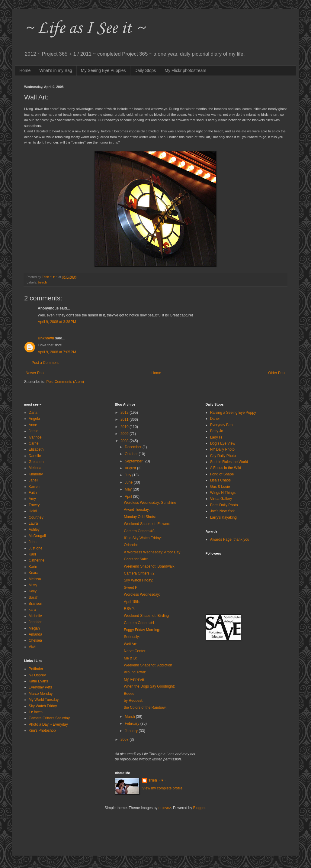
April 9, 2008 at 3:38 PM (57, 322)
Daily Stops (145, 70)
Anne (33, 425)
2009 (125, 434)
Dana (33, 413)
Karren (34, 487)
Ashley (34, 530)
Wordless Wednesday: (142, 594)
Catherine (37, 560)
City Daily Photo (223, 456)
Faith (33, 493)
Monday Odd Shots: (140, 517)
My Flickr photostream (185, 70)
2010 (125, 427)
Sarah (34, 598)
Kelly (33, 591)
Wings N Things (223, 493)
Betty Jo (217, 431)
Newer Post (35, 373)
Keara (34, 573)
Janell (33, 480)
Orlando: (131, 545)
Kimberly (36, 474)
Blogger (199, 808)
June (129, 482)
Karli (32, 554)
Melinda (35, 468)
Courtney (36, 517)
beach (42, 282)
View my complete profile (162, 788)
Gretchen (36, 462)
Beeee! (130, 694)
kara (32, 610)
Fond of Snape (222, 474)
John (33, 542)
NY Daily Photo (222, 449)
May (129, 489)
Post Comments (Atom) (65, 382)
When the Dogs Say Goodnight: (149, 686)
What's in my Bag (56, 70)
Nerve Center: (135, 651)
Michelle (35, 616)
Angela (34, 419)
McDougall (37, 536)
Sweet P (131, 588)
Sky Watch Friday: (138, 580)
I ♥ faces (36, 712)
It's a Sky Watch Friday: (143, 538)
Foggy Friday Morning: (142, 630)
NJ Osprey (37, 675)
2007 (125, 740)
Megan (34, 628)
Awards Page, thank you (230, 539)
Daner (215, 419)
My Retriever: (135, 679)
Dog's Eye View (223, 443)
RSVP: (129, 609)
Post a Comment (45, 363)
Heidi (33, 511)
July (128, 475)
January (132, 731)
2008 (125, 441)
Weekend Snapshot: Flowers (147, 524)
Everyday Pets (40, 687)
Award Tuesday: (137, 510)
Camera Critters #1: (140, 623)
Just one (35, 548)
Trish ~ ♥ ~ (157, 780)
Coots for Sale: (136, 559)
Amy (32, 499)
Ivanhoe (35, 437)
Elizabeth (36, 449)
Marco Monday (41, 694)
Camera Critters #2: (140, 573)
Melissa (35, 579)
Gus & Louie (220, 487)
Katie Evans (38, 681)
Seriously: (132, 637)
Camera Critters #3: (140, 531)
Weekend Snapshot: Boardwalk (149, 566)
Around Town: (135, 672)
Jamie (34, 431)
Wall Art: (130, 644)
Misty (33, 585)
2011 (125, 419)
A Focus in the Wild (226, 468)
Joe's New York (223, 511)
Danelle (35, 456)
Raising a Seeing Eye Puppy (233, 413)
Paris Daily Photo (224, 505)
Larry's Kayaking (223, 517)
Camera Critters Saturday (49, 718)
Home (25, 70)
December (134, 447)
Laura (33, 523)
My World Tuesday (44, 700)
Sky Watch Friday (43, 706)
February (132, 724)
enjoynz (165, 808)
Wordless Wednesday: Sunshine (150, 503)
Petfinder (36, 669)
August (131, 468)
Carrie (34, 443)
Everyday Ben (221, 425)
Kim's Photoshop (42, 730)
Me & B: (130, 658)
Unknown (46, 338)
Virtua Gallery (221, 499)
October (132, 454)
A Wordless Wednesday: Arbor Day (152, 552)
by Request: (133, 701)
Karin (33, 567)
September (134, 461)
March (130, 717)
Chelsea (35, 640)
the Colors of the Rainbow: (145, 708)
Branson (35, 604)
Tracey (34, 505)
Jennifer (35, 622)
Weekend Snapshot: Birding (146, 616)
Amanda (35, 634)
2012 (125, 413)
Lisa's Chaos (220, 480)
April (129, 497)
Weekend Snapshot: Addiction (148, 665)
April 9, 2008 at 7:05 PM (57, 352)
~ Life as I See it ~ (85, 29)
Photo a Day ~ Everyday (48, 724)
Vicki (32, 647)
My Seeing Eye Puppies (103, 70)
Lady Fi (216, 437)
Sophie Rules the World (229, 462)
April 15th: (132, 602)
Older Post (277, 373)
